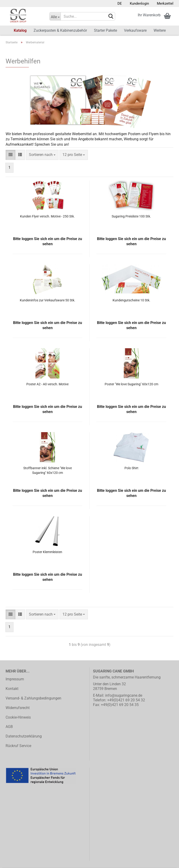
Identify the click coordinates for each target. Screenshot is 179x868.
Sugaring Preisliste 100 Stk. (131, 216)
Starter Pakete (105, 30)
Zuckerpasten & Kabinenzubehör (60, 30)
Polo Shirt (131, 468)
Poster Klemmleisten (47, 552)
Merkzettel (165, 3)
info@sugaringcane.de (124, 695)
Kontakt (12, 689)
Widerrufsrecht (18, 708)
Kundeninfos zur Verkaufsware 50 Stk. (48, 300)
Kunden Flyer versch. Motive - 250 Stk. (47, 216)
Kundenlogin (139, 3)
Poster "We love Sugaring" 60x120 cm (131, 384)
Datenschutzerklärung (24, 736)
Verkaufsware (135, 30)
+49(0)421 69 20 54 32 (126, 700)
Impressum (15, 679)
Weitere (160, 30)
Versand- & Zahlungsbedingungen (33, 698)
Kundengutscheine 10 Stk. (131, 300)
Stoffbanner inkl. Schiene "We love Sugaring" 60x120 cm (48, 470)
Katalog (20, 30)
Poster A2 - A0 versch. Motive (47, 384)
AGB (9, 727)
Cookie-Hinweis (18, 717)
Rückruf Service (18, 746)
